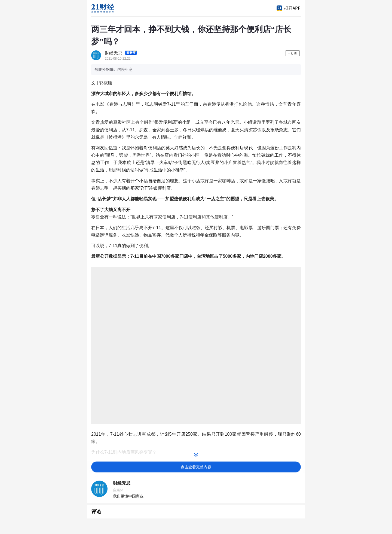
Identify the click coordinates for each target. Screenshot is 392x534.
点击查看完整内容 (196, 467)
